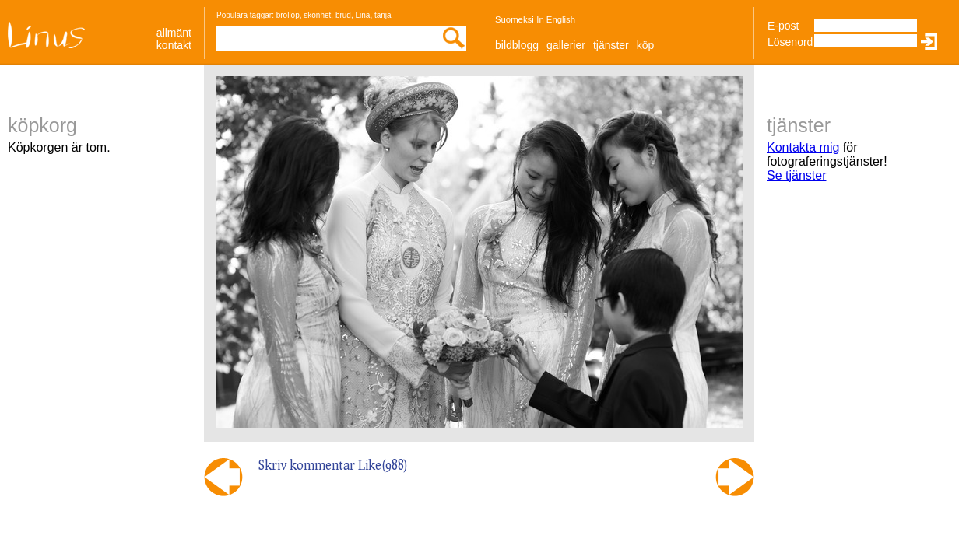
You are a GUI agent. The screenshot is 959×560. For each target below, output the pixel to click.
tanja (383, 15)
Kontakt (174, 45)
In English (556, 19)
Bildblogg (517, 45)
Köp (646, 45)
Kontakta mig (803, 147)
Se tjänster (796, 175)
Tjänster (611, 45)
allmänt (174, 33)
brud (343, 15)
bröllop (288, 15)
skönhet (317, 15)
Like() (383, 465)
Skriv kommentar (307, 465)
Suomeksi (515, 19)
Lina (362, 15)
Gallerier (566, 45)
